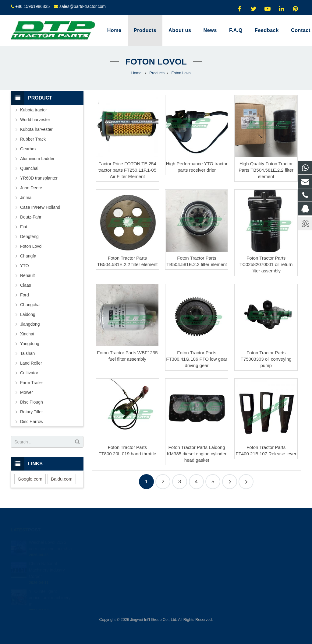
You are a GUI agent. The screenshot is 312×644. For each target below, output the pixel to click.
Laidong (28, 314)
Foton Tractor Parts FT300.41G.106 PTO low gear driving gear (197, 359)
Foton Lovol (156, 62)
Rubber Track (33, 139)
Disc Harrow (32, 422)
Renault (27, 275)
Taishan (27, 353)
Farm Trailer (32, 383)
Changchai (30, 305)
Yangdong (30, 344)
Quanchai (29, 168)
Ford (25, 295)
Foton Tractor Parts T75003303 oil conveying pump (266, 359)
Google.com (30, 479)
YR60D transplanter (39, 178)
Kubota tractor (34, 110)
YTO (25, 266)
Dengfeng (29, 236)
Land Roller (31, 363)
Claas (26, 285)
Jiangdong (30, 324)
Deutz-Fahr (31, 217)
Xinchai (27, 334)
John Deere (31, 188)
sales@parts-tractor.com (83, 6)
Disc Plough (32, 402)
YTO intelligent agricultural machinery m (50, 592)
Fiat (24, 227)
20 (246, 482)
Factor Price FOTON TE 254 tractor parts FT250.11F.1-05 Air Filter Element (127, 170)
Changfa (28, 256)
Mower (27, 392)
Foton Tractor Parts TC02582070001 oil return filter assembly (266, 264)
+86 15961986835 (32, 6)
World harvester (35, 120)
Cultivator (29, 373)
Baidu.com (62, 479)
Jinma (26, 198)
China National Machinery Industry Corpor (47, 564)
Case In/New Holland (40, 207)
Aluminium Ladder (37, 159)
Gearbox (28, 149)
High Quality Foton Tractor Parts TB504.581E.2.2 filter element (266, 170)
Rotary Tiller (32, 412)
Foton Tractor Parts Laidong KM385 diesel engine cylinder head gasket (197, 454)
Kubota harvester (36, 129)
